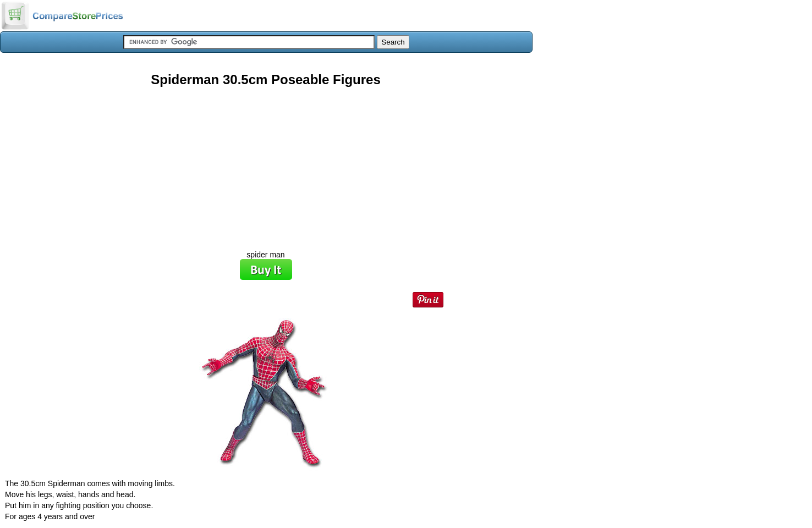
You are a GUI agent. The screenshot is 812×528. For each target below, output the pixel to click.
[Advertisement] (266, 164)
